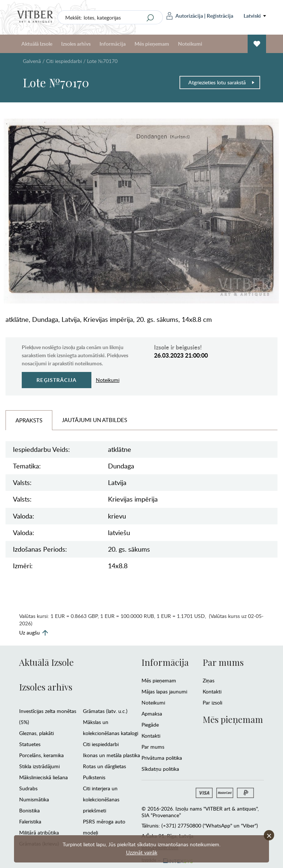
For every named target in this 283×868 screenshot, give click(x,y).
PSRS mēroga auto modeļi (104, 827)
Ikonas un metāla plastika (111, 755)
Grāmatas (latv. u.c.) (105, 711)
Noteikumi (190, 44)
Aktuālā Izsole (37, 44)
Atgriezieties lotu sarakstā (222, 82)
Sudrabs (28, 788)
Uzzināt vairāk (142, 852)
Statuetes (30, 744)
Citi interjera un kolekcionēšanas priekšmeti (101, 799)
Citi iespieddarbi (64, 61)
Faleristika (30, 821)
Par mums (153, 747)
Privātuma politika (162, 758)
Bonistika (29, 810)
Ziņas (209, 680)
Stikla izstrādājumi (39, 766)
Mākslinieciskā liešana (43, 777)
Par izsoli (212, 702)
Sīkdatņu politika (160, 769)
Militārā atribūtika (39, 832)
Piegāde (150, 725)
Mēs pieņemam (152, 44)
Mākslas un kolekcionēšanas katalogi (111, 728)
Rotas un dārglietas (104, 766)
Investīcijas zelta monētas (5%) (48, 716)
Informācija (113, 44)
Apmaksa (152, 714)
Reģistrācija (220, 16)
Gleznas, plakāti (36, 733)
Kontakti (151, 736)
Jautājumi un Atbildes (95, 420)
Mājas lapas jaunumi (164, 691)
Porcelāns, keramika (41, 755)
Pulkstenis (94, 777)
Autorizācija (185, 16)
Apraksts (29, 420)
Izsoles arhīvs (76, 44)
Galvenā (32, 61)
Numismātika (34, 799)
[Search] (150, 18)
